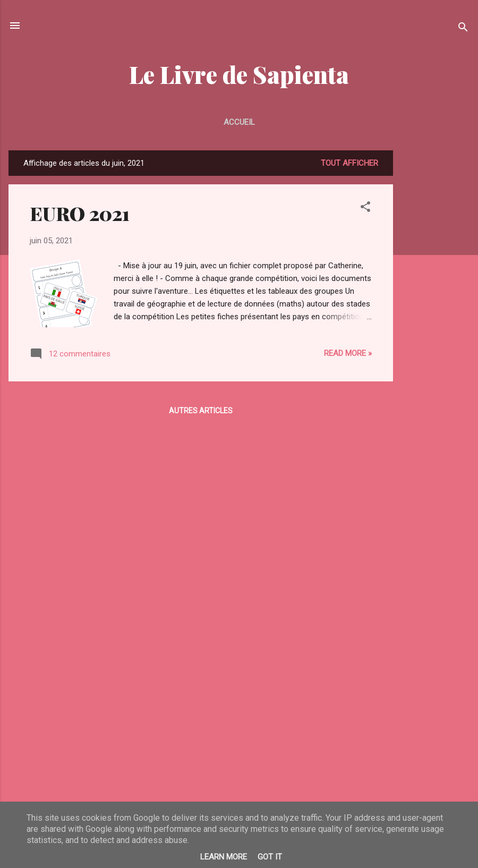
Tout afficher (349, 163)
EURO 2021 (80, 213)
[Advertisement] (436, 310)
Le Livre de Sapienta (239, 74)
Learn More (224, 857)
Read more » (348, 353)
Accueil (239, 122)
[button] (365, 209)
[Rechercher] (463, 29)
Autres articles (201, 411)
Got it (270, 857)
